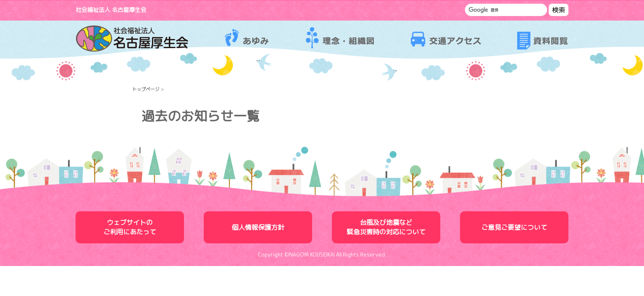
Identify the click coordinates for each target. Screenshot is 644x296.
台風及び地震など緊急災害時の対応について (386, 227)
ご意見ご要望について (514, 227)
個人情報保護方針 (258, 227)
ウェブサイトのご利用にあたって (130, 227)
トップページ (146, 89)
